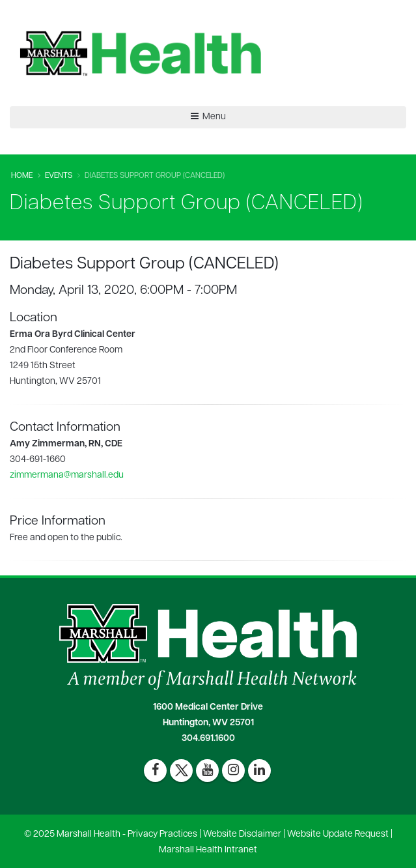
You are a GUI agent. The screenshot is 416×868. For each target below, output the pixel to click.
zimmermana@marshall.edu (67, 475)
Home (22, 176)
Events (59, 176)
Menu (208, 117)
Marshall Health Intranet (208, 850)
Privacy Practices (162, 834)
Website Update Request (338, 834)
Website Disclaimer (242, 834)
